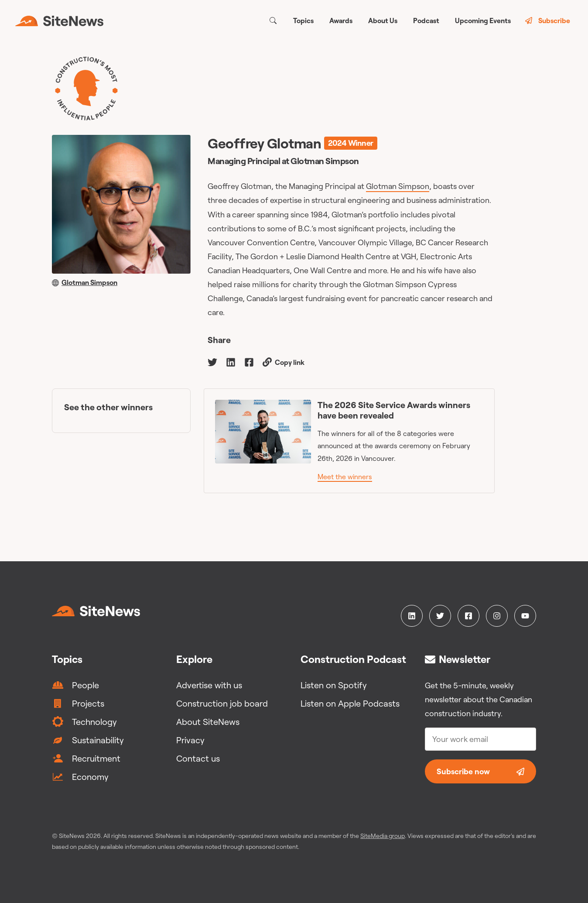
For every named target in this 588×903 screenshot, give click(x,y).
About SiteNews (208, 722)
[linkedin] (231, 362)
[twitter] (212, 362)
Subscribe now (480, 771)
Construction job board (222, 703)
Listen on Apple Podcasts (350, 703)
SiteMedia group (383, 836)
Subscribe (548, 21)
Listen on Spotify (334, 685)
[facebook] (249, 362)
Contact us (198, 758)
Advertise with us (209, 685)
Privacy (190, 740)
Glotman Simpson (398, 186)
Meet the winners (345, 477)
